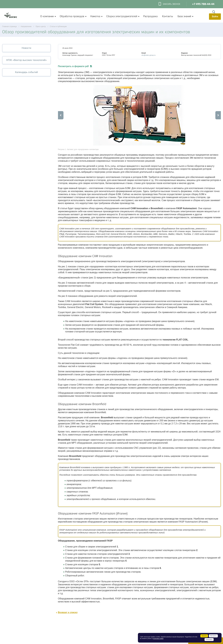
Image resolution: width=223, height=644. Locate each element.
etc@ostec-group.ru (148, 55)
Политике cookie (158, 638)
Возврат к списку (68, 612)
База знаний (184, 16)
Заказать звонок (169, 4)
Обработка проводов (72, 16)
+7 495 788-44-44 (203, 4)
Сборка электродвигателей (122, 16)
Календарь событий (26, 72)
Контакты (168, 16)
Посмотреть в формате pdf (75, 66)
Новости (26, 48)
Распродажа (150, 16)
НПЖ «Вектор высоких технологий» (26, 60)
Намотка (95, 16)
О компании (47, 16)
